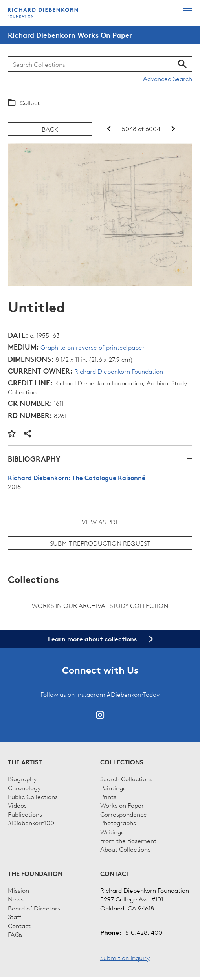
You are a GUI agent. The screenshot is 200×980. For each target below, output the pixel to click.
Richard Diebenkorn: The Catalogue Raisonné (77, 478)
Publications (25, 814)
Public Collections (33, 796)
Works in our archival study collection (100, 605)
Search (183, 64)
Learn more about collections (100, 639)
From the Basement (128, 840)
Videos (17, 805)
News (16, 899)
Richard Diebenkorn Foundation (119, 371)
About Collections (125, 849)
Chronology (24, 788)
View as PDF (100, 522)
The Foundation (35, 874)
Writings (112, 832)
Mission (18, 890)
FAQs (15, 934)
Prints (108, 796)
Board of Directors (34, 908)
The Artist (25, 762)
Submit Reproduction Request (100, 543)
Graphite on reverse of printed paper (93, 347)
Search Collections (126, 779)
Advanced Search (168, 78)
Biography (22, 779)
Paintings (113, 788)
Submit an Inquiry (125, 957)
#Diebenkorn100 (31, 822)
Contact (19, 925)
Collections (122, 762)
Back (50, 129)
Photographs (118, 822)
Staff (15, 916)
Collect (30, 103)
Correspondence (124, 814)
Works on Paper (122, 805)
